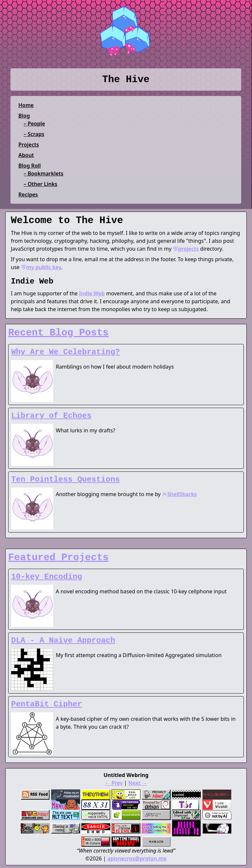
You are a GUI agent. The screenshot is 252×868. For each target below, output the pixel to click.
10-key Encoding (47, 577)
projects (186, 249)
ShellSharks (179, 494)
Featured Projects (58, 558)
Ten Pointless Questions (65, 480)
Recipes (28, 194)
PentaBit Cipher (47, 704)
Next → (138, 783)
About (26, 155)
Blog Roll (30, 166)
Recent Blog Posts (58, 333)
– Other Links (41, 184)
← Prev (114, 783)
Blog (24, 116)
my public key (41, 267)
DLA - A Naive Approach (63, 640)
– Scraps (34, 134)
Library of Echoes (51, 416)
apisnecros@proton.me (137, 858)
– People (34, 124)
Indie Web (92, 293)
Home (26, 105)
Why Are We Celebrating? (65, 352)
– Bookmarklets (43, 173)
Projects (29, 145)
